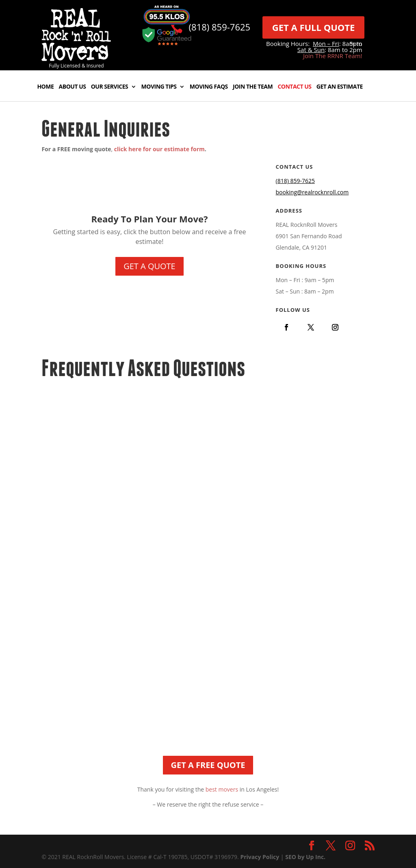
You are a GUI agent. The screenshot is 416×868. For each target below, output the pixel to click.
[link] (76, 59)
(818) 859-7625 (220, 27)
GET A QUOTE (149, 266)
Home (45, 87)
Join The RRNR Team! (333, 56)
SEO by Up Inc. (305, 857)
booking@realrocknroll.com (312, 192)
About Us (73, 87)
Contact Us (294, 87)
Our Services (110, 87)
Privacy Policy (260, 857)
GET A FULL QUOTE (314, 27)
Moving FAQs (209, 87)
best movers (222, 789)
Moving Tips (159, 87)
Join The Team (253, 87)
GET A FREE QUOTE (208, 765)
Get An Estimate (340, 87)
